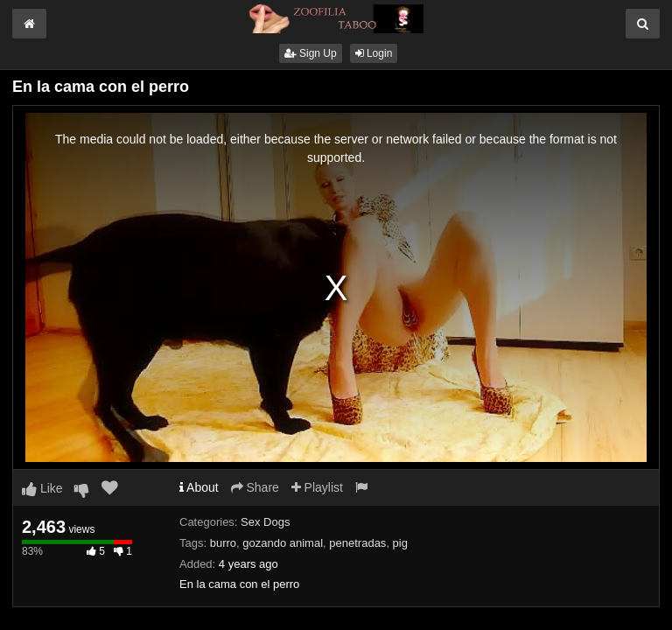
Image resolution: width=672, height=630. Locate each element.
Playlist (317, 487)
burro (223, 543)
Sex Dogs (265, 522)
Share (255, 487)
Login (374, 53)
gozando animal (283, 543)
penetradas (357, 543)
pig (400, 543)
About (199, 487)
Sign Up (311, 53)
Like (42, 488)
